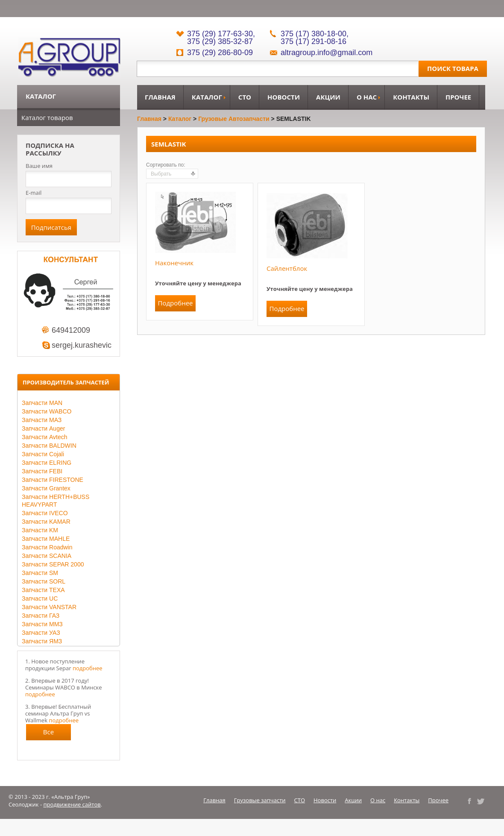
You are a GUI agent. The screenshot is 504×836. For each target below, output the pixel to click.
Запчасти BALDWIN (49, 446)
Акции (328, 97)
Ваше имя (39, 166)
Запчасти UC (40, 598)
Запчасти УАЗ (41, 633)
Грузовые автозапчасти (234, 119)
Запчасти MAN (42, 403)
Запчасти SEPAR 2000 (53, 564)
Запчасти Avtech (45, 437)
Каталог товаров (47, 117)
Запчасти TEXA (43, 590)
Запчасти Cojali (43, 454)
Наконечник (174, 263)
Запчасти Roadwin (47, 547)
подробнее (88, 668)
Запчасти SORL (44, 581)
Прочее (458, 97)
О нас (367, 97)
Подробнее (175, 303)
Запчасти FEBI (42, 471)
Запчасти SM (40, 573)
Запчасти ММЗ (42, 624)
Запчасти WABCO (47, 411)
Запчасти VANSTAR (49, 607)
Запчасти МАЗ (42, 420)
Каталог (207, 97)
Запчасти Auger (43, 428)
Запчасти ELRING (47, 463)
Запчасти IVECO (45, 513)
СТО (245, 97)
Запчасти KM (40, 530)
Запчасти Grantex (46, 488)
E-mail (34, 193)
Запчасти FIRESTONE (53, 480)
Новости (284, 97)
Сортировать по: (166, 165)
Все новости (49, 734)
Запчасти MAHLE (46, 539)
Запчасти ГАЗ (41, 616)
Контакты (411, 97)
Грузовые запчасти (260, 800)
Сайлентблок (287, 268)
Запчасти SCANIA (47, 556)
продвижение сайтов (72, 804)
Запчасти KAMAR (46, 522)
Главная (160, 97)
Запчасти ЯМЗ (42, 641)
